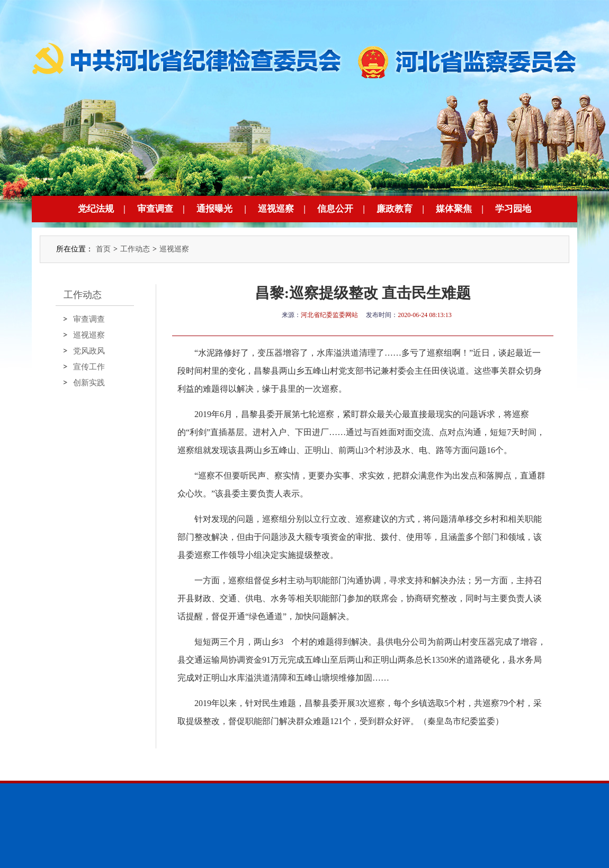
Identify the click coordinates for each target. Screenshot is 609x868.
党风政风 (89, 351)
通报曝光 (214, 209)
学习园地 (513, 209)
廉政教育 (395, 209)
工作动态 (135, 249)
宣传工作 (89, 367)
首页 (103, 249)
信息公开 (335, 209)
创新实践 (89, 383)
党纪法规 (96, 209)
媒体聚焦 (454, 209)
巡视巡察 (276, 209)
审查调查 (155, 209)
